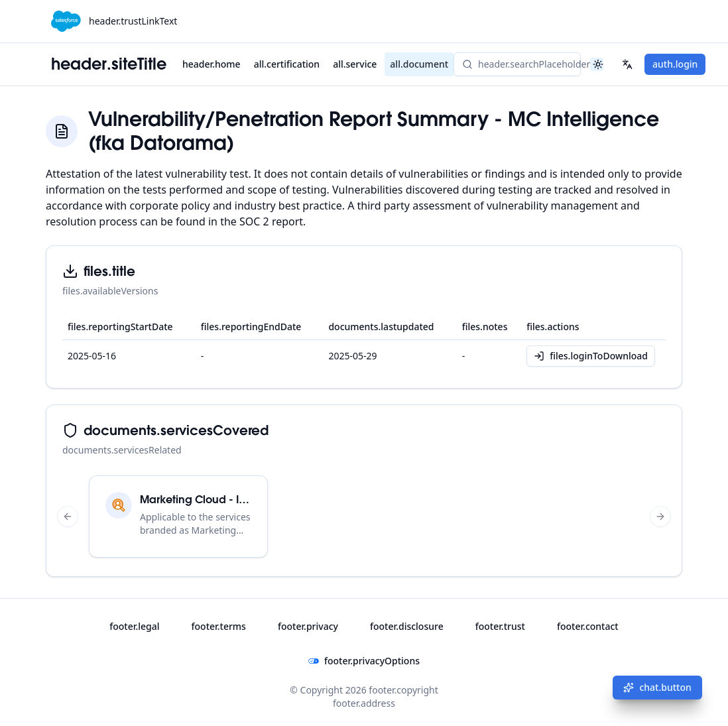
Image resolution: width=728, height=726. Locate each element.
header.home (212, 64)
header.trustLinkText (133, 21)
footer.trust (500, 626)
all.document (419, 64)
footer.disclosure (407, 626)
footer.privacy (308, 626)
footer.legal (134, 626)
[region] (364, 516)
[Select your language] (627, 64)
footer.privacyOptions (364, 661)
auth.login (675, 64)
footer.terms (219, 626)
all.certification (287, 64)
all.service (355, 64)
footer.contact (588, 626)
